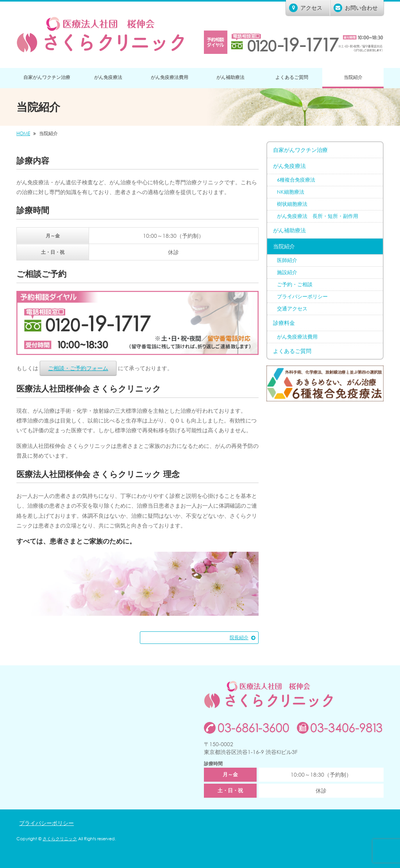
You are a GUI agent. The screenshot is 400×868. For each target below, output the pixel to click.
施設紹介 (287, 272)
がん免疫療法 (108, 77)
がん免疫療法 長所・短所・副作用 (318, 216)
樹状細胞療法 (292, 204)
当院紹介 (353, 77)
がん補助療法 (230, 77)
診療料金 (284, 323)
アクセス (306, 8)
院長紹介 (239, 637)
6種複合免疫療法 (296, 180)
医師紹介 (287, 260)
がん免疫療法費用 (170, 77)
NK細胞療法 (291, 192)
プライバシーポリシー (302, 297)
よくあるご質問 (292, 77)
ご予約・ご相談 (295, 284)
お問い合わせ (356, 8)
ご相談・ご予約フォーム (78, 368)
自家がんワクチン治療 (47, 77)
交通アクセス (292, 309)
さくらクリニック (60, 839)
